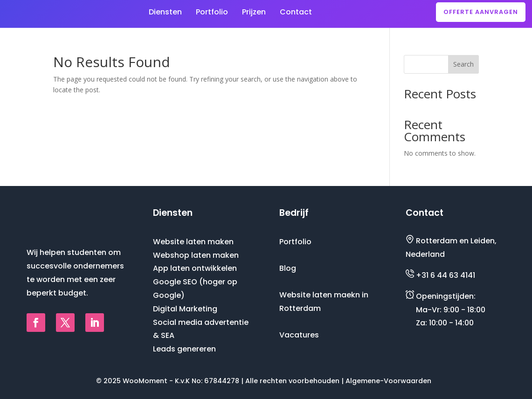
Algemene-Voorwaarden (388, 380)
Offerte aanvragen (481, 12)
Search (463, 64)
